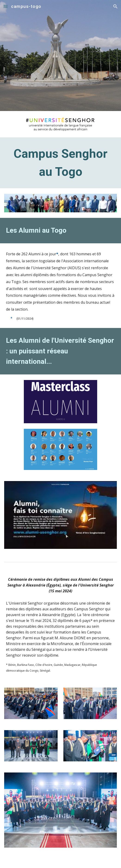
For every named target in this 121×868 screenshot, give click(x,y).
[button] (6, 6)
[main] (60, 163)
